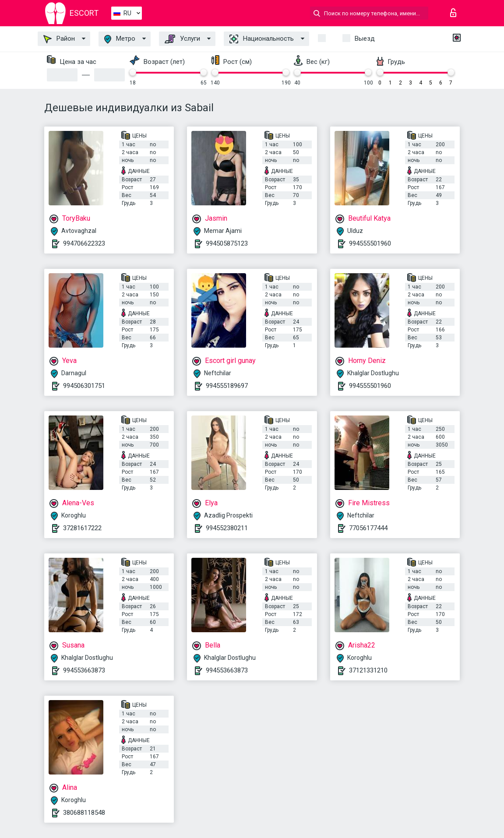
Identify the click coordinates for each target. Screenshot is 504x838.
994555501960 (370, 243)
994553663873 (84, 670)
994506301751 (84, 386)
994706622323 (84, 243)
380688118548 (84, 813)
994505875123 (227, 243)
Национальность (262, 39)
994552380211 (227, 528)
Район (59, 39)
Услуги (182, 39)
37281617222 (82, 528)
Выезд (365, 39)
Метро (120, 39)
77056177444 (368, 528)
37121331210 (368, 670)
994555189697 (227, 386)
